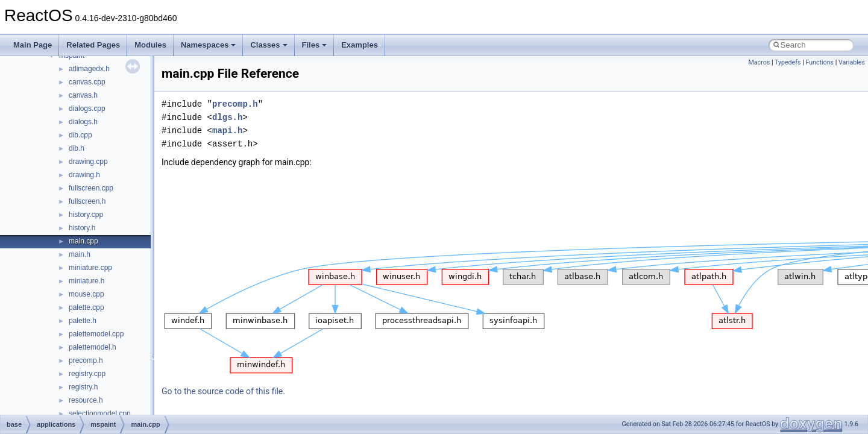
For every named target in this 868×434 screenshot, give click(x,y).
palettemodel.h (93, 347)
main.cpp (83, 241)
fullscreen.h (87, 201)
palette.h (83, 321)
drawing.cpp (88, 162)
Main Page (33, 45)
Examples (360, 45)
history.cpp (86, 215)
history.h (82, 228)
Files (315, 45)
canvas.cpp (87, 82)
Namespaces (209, 45)
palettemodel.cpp (96, 334)
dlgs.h (227, 117)
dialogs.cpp (87, 108)
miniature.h (86, 281)
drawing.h (84, 175)
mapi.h (227, 131)
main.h (80, 254)
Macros (759, 62)
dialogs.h (83, 122)
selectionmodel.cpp (100, 414)
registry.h (83, 387)
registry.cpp (87, 374)
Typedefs (788, 62)
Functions (819, 62)
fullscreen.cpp (91, 188)
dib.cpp (80, 135)
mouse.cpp (86, 294)
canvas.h (83, 95)
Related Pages (93, 45)
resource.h (86, 400)
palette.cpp (86, 307)
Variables (852, 62)
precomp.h (86, 360)
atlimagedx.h (89, 69)
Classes (269, 45)
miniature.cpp (90, 268)
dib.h (77, 148)
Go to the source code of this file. (223, 391)
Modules (150, 45)
